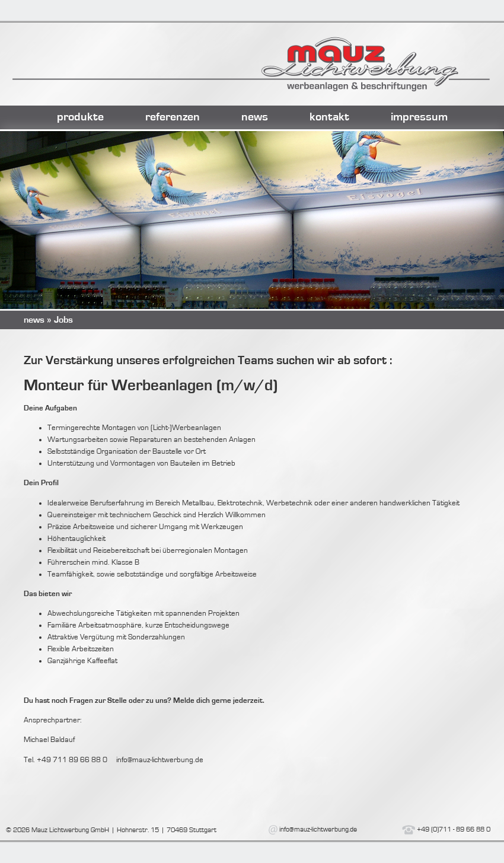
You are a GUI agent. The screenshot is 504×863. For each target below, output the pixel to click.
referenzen (173, 117)
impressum (419, 117)
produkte (80, 117)
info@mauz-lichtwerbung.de (318, 829)
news (255, 117)
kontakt (329, 117)
